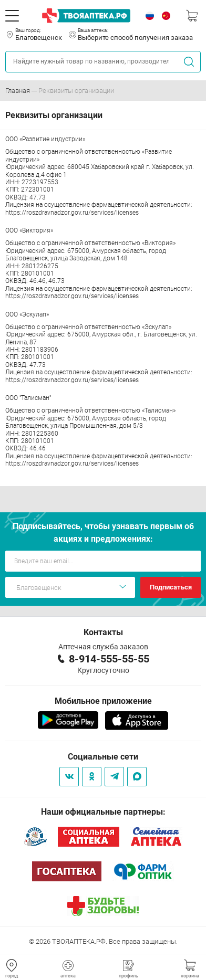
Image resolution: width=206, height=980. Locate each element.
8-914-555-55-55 (109, 659)
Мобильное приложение (103, 701)
